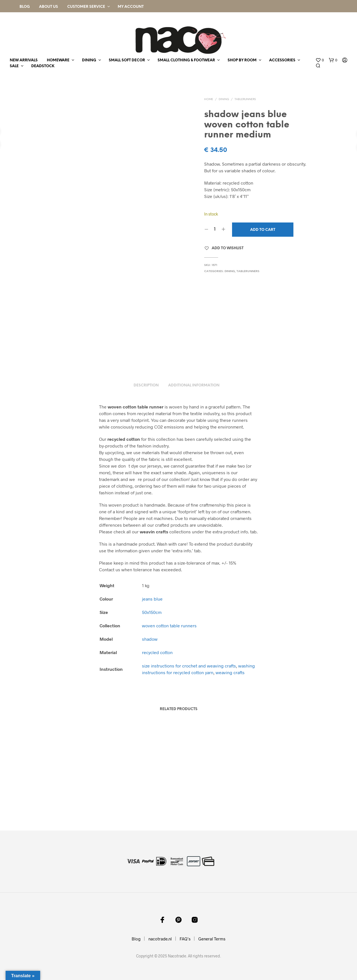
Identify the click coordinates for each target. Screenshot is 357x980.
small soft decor (127, 60)
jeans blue (152, 599)
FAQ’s (185, 939)
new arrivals (24, 60)
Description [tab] (146, 385)
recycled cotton (157, 652)
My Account (131, 7)
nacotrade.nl (160, 939)
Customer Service (86, 7)
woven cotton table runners (169, 625)
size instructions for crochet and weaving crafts (189, 666)
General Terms (212, 939)
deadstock (43, 66)
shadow (150, 639)
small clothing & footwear (186, 60)
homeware (58, 60)
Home (209, 99)
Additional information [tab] (194, 385)
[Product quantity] (215, 229)
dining (89, 60)
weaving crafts (230, 672)
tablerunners (245, 99)
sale (14, 66)
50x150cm (152, 612)
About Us (49, 7)
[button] (320, 60)
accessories (282, 60)
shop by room (242, 60)
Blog (25, 7)
